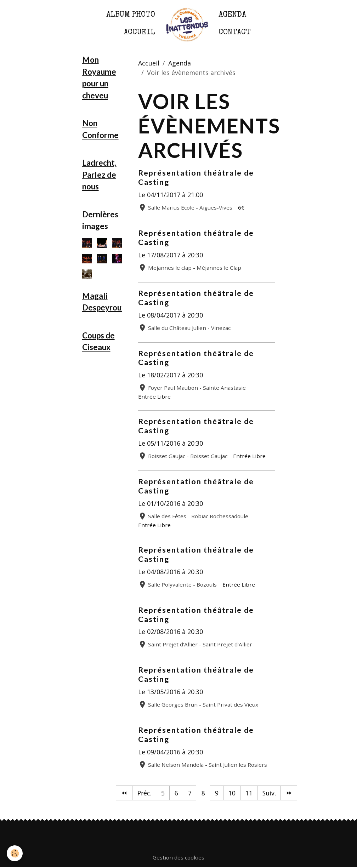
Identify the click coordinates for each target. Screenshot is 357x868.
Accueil (139, 33)
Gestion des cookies (178, 858)
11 (249, 793)
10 (232, 793)
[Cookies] (15, 853)
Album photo (131, 15)
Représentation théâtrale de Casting (196, 177)
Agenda (232, 15)
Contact (235, 33)
